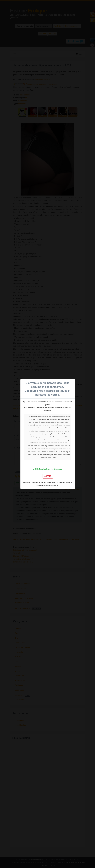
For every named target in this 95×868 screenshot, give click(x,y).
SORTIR (48, 476)
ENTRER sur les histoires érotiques (47, 469)
